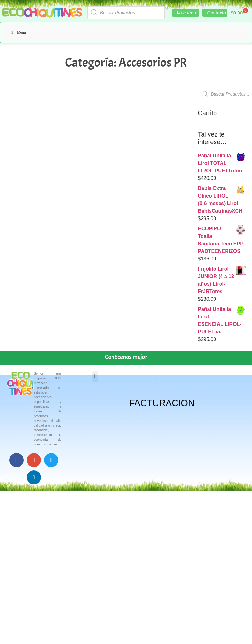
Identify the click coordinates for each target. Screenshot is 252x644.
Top (237, 629)
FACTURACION (162, 403)
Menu (18, 32)
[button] (95, 376)
